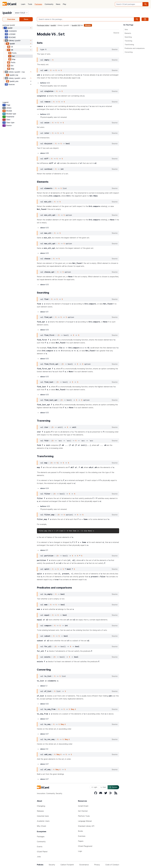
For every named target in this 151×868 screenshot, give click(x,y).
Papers (81, 841)
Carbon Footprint (67, 865)
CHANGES (13, 31)
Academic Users (43, 821)
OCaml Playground (85, 846)
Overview (11, 19)
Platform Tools (84, 816)
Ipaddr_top (14, 75)
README (12, 37)
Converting (129, 52)
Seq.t (73, 709)
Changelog (41, 806)
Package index (43, 25)
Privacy (97, 865)
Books (80, 831)
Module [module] (88, 25)
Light (94, 787)
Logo (80, 851)
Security (52, 865)
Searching (128, 37)
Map (14, 59)
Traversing (128, 41)
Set (13, 56)
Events (40, 847)
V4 (12, 47)
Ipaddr (12, 44)
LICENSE (12, 34)
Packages (38, 4)
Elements (128, 33)
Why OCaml (41, 826)
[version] (21, 13)
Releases (40, 811)
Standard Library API (86, 826)
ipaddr (7, 13)
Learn (23, 4)
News (58, 4)
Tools (30, 4)
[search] (146, 4)
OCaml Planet (42, 852)
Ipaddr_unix (14, 81)
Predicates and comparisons (135, 48)
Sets (126, 29)
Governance (84, 865)
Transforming (129, 45)
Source (116, 33)
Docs (26, 19)
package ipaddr (9, 25)
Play (64, 4)
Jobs (39, 857)
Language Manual (85, 821)
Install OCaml (83, 806)
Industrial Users (43, 816)
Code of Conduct (112, 865)
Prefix (14, 53)
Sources (12, 84)
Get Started (83, 811)
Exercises (82, 836)
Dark (103, 787)
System (113, 787)
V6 (12, 50)
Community (49, 4)
